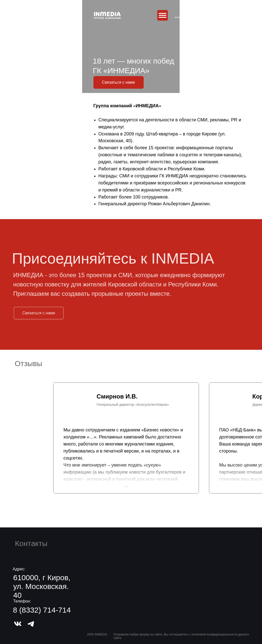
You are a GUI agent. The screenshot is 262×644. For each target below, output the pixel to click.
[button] (119, 82)
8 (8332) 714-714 (42, 610)
